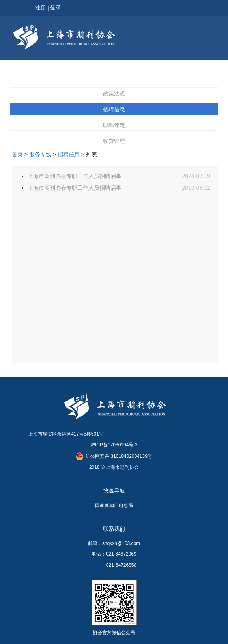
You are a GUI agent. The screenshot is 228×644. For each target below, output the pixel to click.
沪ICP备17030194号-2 (114, 445)
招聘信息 (114, 109)
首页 (17, 154)
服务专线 (40, 154)
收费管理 (114, 141)
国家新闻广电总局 (114, 505)
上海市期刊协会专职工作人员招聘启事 (75, 176)
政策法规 (114, 94)
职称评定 (114, 125)
